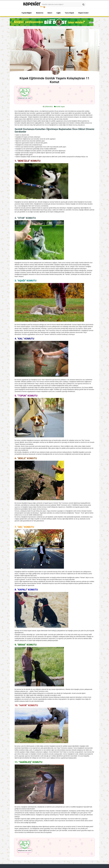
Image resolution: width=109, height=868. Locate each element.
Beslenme (40, 13)
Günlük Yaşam (60, 107)
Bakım (50, 13)
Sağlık (58, 13)
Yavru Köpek (69, 13)
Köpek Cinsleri (83, 13)
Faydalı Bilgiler (27, 13)
